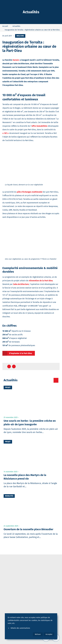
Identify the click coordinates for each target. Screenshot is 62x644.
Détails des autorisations (19, 628)
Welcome (20, 36)
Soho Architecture (21, 284)
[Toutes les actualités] (56, 380)
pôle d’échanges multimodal (30, 192)
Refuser (38, 634)
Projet (8, 387)
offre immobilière (40, 126)
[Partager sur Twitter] (14, 366)
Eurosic (16, 60)
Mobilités (9, 496)
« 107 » (5, 133)
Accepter (49, 634)
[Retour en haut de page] (55, 366)
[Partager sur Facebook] (9, 366)
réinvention (34, 281)
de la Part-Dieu (46, 281)
